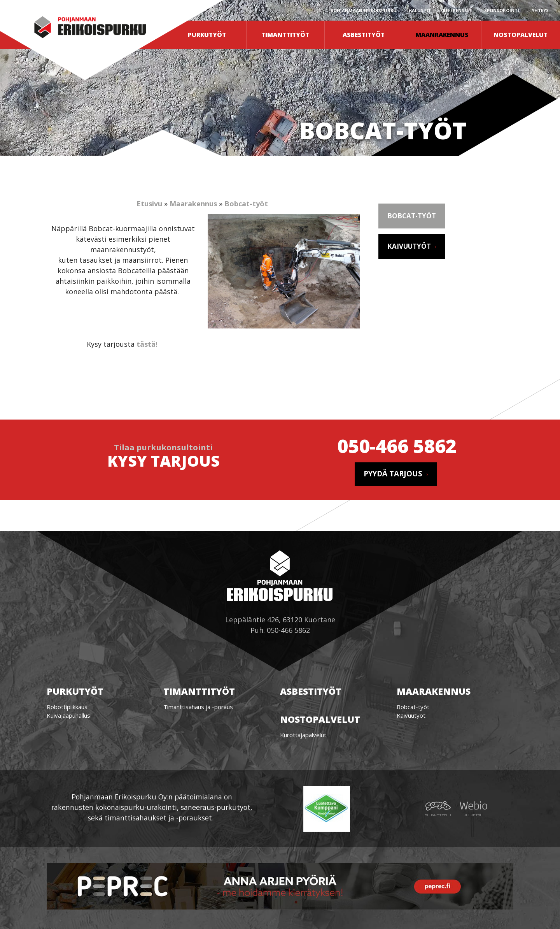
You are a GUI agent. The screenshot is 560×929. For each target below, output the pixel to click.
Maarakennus (193, 204)
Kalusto (420, 10)
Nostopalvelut (521, 35)
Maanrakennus (442, 35)
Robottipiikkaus (67, 707)
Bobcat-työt (246, 204)
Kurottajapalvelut (303, 735)
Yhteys (540, 10)
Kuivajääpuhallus (68, 715)
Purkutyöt (207, 35)
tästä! (147, 344)
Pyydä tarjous (393, 474)
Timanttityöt (285, 35)
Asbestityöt (364, 35)
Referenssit (457, 10)
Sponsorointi (502, 10)
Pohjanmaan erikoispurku (364, 10)
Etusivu (149, 204)
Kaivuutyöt (409, 246)
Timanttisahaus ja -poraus (198, 707)
